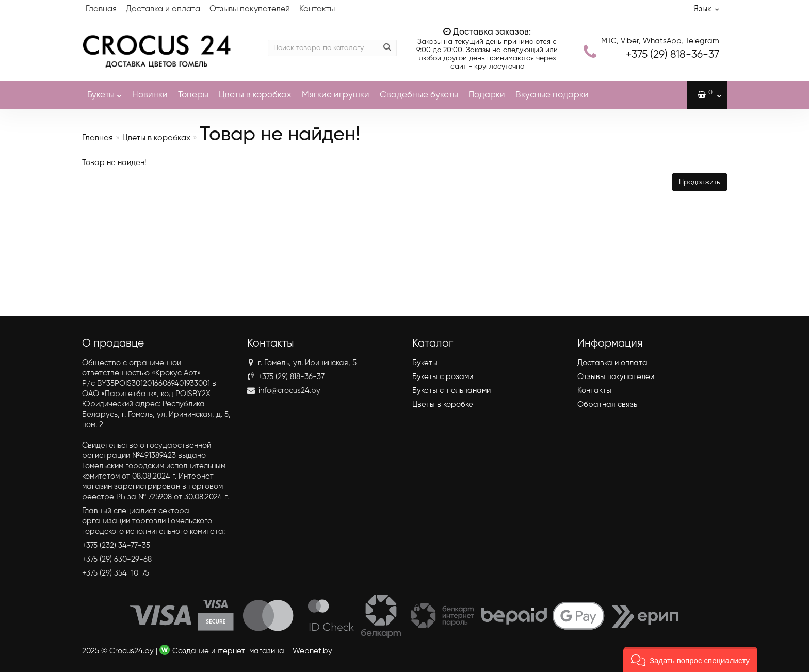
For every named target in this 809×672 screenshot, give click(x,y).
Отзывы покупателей (250, 9)
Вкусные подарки (552, 95)
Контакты (317, 9)
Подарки (487, 95)
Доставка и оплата (163, 9)
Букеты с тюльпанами (451, 391)
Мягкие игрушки (336, 95)
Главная (101, 9)
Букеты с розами (443, 377)
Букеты (104, 90)
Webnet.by (312, 651)
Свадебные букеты (419, 95)
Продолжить (700, 182)
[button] (690, 659)
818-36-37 (673, 55)
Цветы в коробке (443, 405)
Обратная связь (607, 405)
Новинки (150, 95)
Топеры (193, 95)
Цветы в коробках (255, 95)
